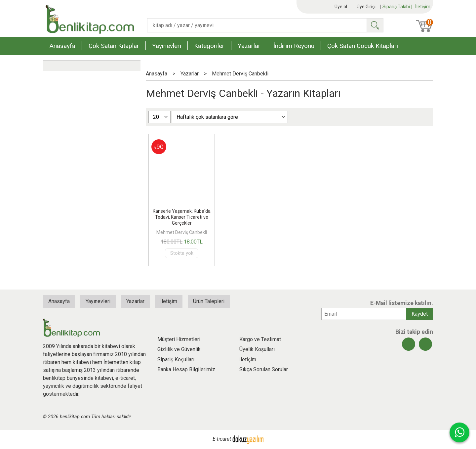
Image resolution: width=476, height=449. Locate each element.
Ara (375, 25)
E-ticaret (222, 439)
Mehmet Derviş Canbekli (182, 232)
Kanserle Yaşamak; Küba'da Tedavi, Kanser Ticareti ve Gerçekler (182, 217)
